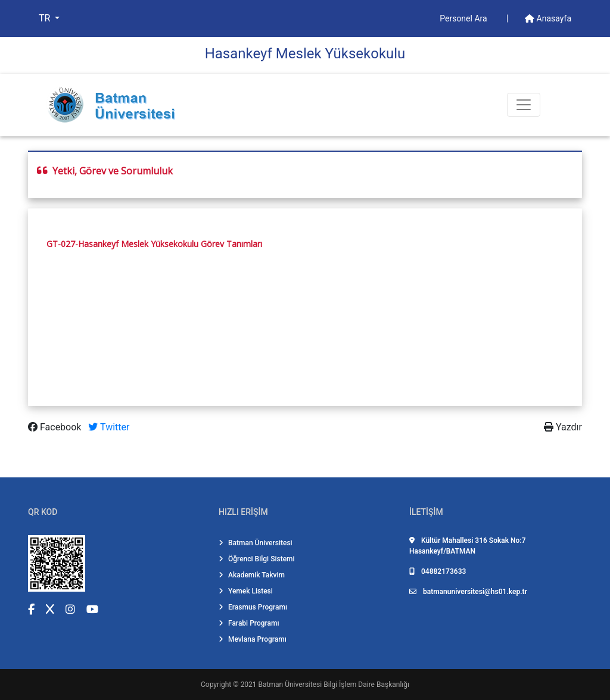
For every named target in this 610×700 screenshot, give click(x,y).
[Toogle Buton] (524, 105)
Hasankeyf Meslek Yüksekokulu (305, 54)
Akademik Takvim (252, 575)
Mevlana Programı (253, 639)
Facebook (56, 427)
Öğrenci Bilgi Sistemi (257, 559)
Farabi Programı (249, 623)
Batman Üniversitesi (256, 543)
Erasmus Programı (253, 607)
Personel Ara (464, 18)
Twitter (109, 427)
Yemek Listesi (246, 591)
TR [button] (46, 18)
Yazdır (563, 427)
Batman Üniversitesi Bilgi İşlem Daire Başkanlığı (334, 685)
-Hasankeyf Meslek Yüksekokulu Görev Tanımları (169, 244)
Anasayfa (548, 18)
